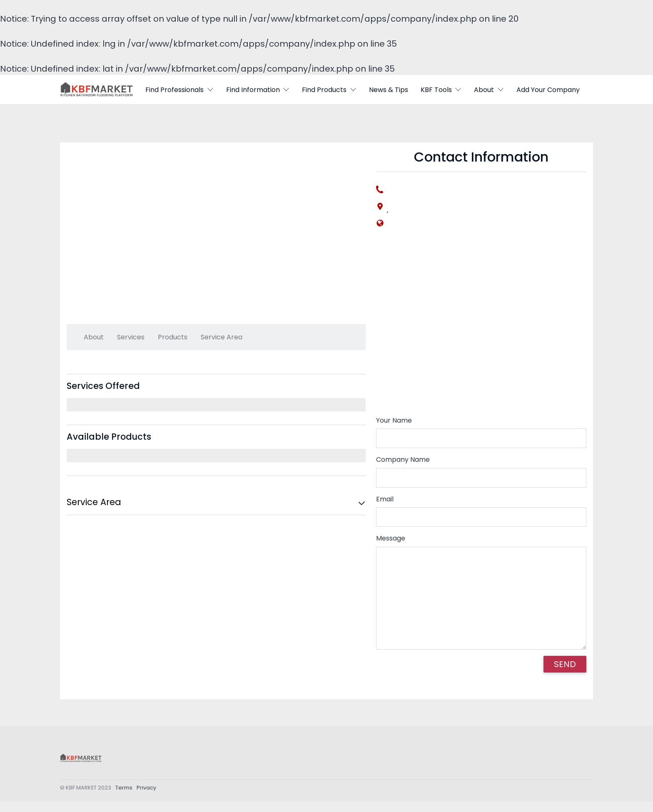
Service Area (222, 337)
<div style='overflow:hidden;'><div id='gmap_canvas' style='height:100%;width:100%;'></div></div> (481, 328)
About (489, 90)
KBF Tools (441, 90)
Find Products (329, 90)
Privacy (146, 789)
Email (385, 499)
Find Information (258, 90)
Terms (124, 789)
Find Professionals (179, 90)
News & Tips (389, 90)
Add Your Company (548, 90)
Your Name (394, 420)
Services (131, 337)
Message (391, 538)
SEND (565, 664)
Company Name (403, 460)
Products (173, 337)
